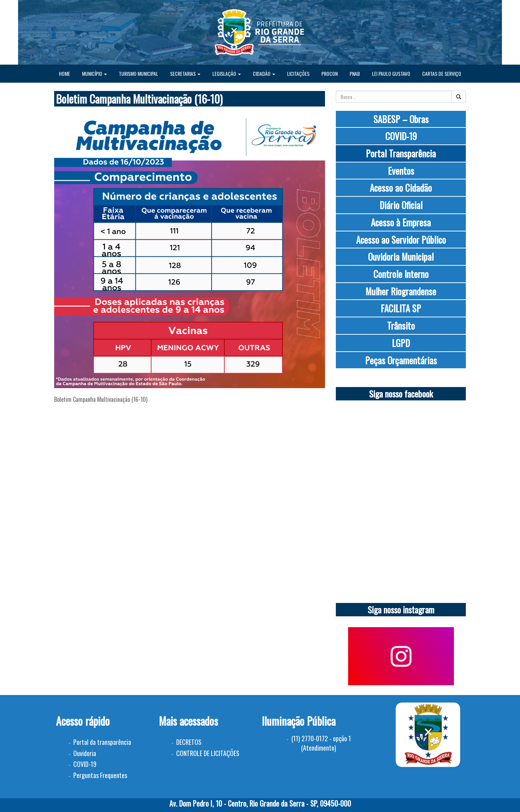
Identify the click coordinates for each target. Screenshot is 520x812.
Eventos (401, 171)
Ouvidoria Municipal (401, 257)
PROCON (330, 73)
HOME (64, 73)
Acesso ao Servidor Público (401, 240)
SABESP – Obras (401, 119)
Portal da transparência (102, 742)
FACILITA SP (401, 308)
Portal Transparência (401, 153)
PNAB (355, 73)
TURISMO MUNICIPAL (138, 73)
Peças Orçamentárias (401, 360)
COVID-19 (401, 136)
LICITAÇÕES (298, 73)
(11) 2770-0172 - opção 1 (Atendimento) (321, 743)
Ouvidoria (85, 753)
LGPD (401, 343)
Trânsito (401, 325)
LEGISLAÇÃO (227, 73)
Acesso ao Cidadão (401, 188)
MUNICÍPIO (94, 73)
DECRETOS (189, 742)
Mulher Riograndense (401, 291)
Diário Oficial (401, 205)
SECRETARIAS (185, 73)
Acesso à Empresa (401, 222)
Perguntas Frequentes (100, 775)
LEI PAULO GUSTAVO (391, 73)
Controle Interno (401, 274)
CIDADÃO (264, 73)
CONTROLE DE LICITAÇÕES (208, 753)
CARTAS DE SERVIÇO (442, 73)
